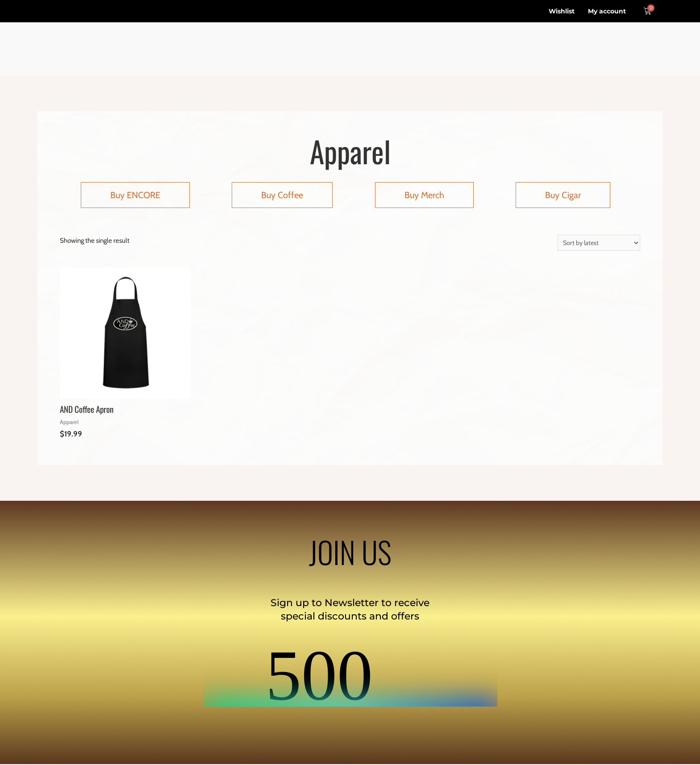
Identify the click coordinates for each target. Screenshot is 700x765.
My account (607, 11)
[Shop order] (598, 243)
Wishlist (562, 11)
